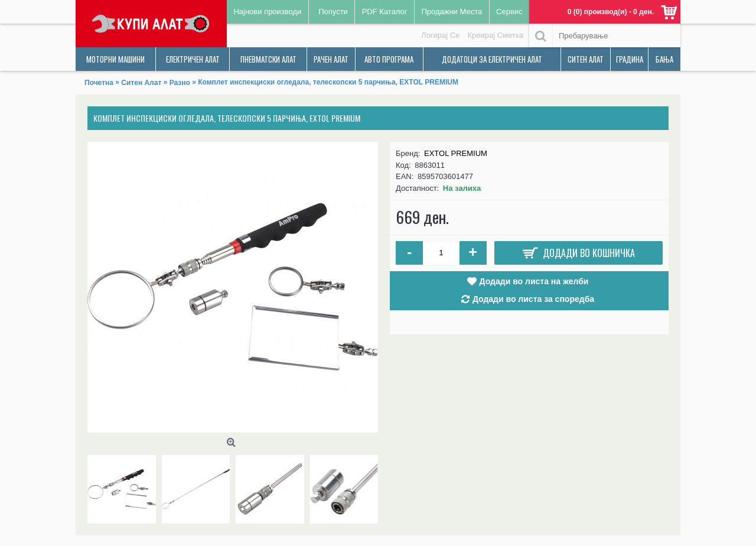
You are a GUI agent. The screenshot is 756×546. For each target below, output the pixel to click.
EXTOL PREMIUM (456, 153)
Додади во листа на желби (534, 281)
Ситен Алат (141, 83)
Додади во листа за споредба (533, 299)
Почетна (99, 83)
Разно (180, 83)
